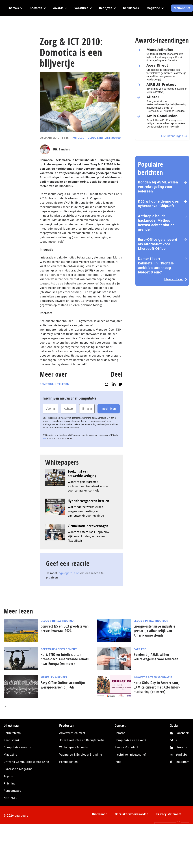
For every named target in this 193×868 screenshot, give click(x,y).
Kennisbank (12, 740)
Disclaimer (99, 814)
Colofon (120, 733)
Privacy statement (169, 814)
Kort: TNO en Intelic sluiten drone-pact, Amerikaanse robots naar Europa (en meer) (65, 659)
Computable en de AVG (130, 740)
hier (44, 439)
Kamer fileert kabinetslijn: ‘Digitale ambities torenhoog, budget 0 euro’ (156, 265)
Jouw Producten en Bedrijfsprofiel (82, 740)
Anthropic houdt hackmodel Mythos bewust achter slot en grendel (156, 223)
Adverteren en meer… (73, 733)
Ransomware (12, 791)
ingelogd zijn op (69, 573)
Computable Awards (17, 747)
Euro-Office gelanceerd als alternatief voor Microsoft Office (158, 244)
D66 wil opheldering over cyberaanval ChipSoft (159, 204)
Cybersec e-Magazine (18, 769)
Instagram (183, 762)
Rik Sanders (62, 149)
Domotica (47, 384)
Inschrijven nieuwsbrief (130, 755)
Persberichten (69, 762)
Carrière (140, 649)
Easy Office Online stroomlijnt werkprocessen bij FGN (63, 685)
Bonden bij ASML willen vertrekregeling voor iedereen (158, 187)
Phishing (10, 783)
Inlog (118, 762)
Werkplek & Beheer (54, 677)
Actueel (78, 138)
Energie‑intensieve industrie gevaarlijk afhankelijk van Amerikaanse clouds (154, 631)
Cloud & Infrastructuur (105, 138)
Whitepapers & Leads (74, 747)
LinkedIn (181, 747)
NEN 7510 (10, 798)
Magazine (10, 755)
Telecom (63, 384)
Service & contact (126, 747)
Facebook (182, 733)
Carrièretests (12, 733)
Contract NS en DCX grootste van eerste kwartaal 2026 (65, 628)
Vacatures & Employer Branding (81, 755)
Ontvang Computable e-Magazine (26, 762)
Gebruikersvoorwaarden (132, 814)
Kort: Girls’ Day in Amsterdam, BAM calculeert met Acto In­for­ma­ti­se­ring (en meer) (157, 687)
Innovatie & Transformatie (153, 677)
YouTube (182, 755)
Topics (8, 776)
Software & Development (59, 649)
